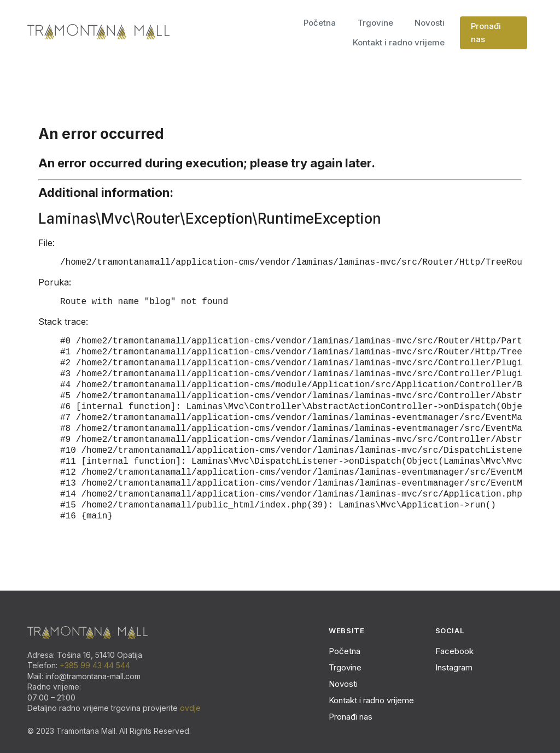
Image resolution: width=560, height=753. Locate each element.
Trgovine (375, 23)
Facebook (454, 651)
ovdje (190, 708)
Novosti (430, 23)
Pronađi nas (486, 33)
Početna (320, 23)
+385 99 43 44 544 (95, 665)
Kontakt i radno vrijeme (399, 42)
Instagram (454, 667)
